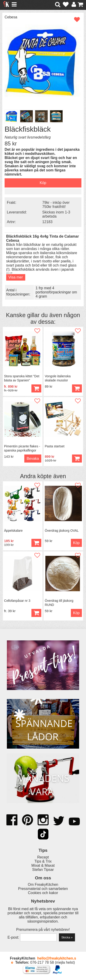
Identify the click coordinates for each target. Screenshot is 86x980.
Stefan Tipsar (43, 870)
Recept (43, 857)
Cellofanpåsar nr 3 (17, 601)
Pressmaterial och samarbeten (43, 889)
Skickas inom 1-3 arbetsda (56, 214)
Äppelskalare (13, 531)
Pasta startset (55, 446)
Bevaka (33, 459)
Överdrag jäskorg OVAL (62, 531)
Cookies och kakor (43, 893)
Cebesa (11, 17)
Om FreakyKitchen (43, 885)
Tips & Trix (43, 861)
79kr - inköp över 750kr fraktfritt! (56, 205)
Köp (36, 388)
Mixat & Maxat (43, 865)
